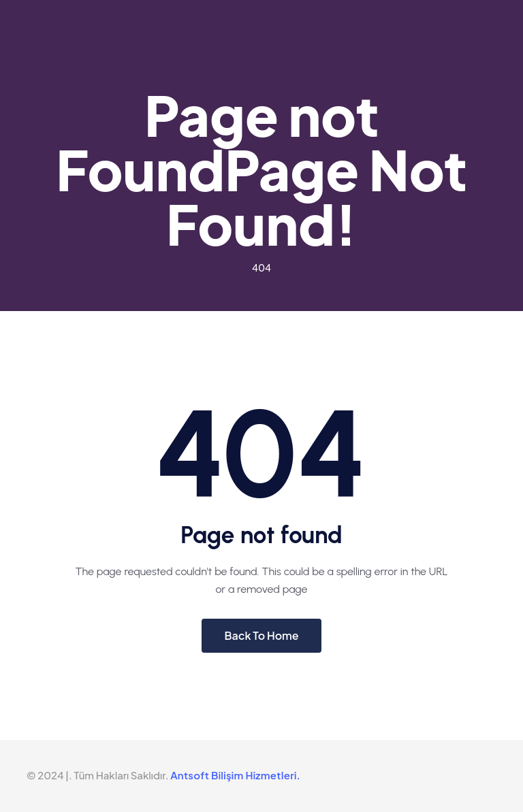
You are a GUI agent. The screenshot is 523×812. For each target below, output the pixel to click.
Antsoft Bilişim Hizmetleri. (235, 775)
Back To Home (261, 635)
